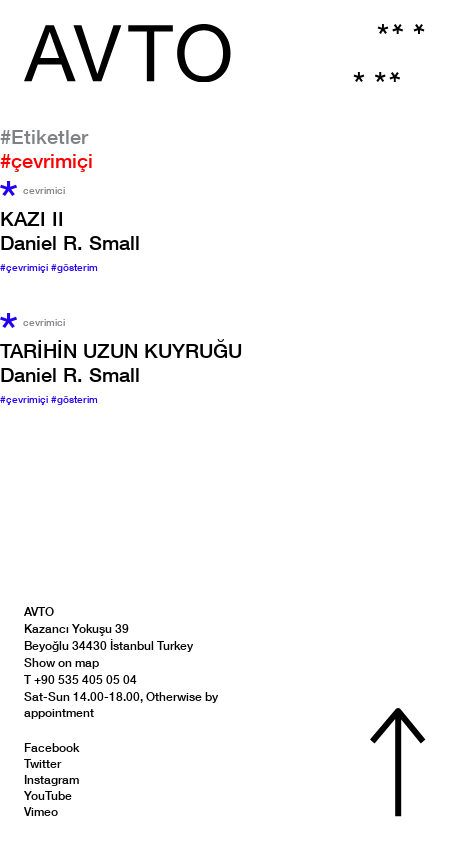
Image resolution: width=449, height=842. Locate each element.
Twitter (42, 763)
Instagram (51, 779)
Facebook (51, 747)
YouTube (48, 795)
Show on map (61, 662)
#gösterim (74, 267)
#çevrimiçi (25, 267)
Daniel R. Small (70, 230)
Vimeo (41, 811)
